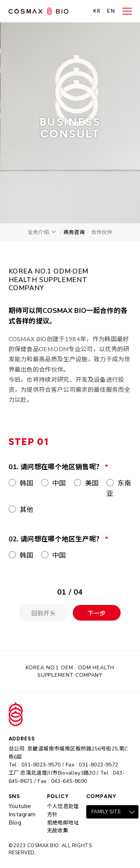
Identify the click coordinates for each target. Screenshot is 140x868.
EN (111, 11)
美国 (92, 483)
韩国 (27, 483)
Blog (15, 823)
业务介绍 (38, 232)
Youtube (20, 806)
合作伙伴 (102, 232)
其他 (27, 510)
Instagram (22, 814)
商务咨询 (74, 232)
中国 (59, 483)
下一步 (97, 614)
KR (97, 11)
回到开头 (43, 614)
